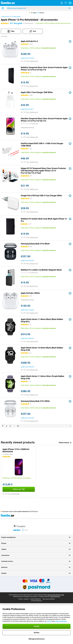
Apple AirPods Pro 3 (29, 41)
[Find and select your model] (38, 8)
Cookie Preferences (35, 599)
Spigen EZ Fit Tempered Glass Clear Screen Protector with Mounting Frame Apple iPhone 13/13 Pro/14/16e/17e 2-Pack (43, 171)
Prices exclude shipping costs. (56, 595)
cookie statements (61, 621)
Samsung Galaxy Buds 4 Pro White (35, 401)
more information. (55, 596)
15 (18, 426)
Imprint (26, 599)
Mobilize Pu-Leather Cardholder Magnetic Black (41, 270)
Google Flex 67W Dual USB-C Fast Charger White (41, 196)
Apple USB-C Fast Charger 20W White (37, 92)
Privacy (20, 599)
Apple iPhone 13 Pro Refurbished (11, 17)
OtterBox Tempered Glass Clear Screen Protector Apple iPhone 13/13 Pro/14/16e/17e (44, 120)
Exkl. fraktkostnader (14, 494)
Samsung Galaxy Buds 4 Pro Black (35, 244)
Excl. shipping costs (32, 61)
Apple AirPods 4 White (30, 293)
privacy (49, 621)
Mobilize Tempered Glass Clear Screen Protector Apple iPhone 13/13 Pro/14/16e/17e (44, 69)
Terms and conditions (49, 599)
